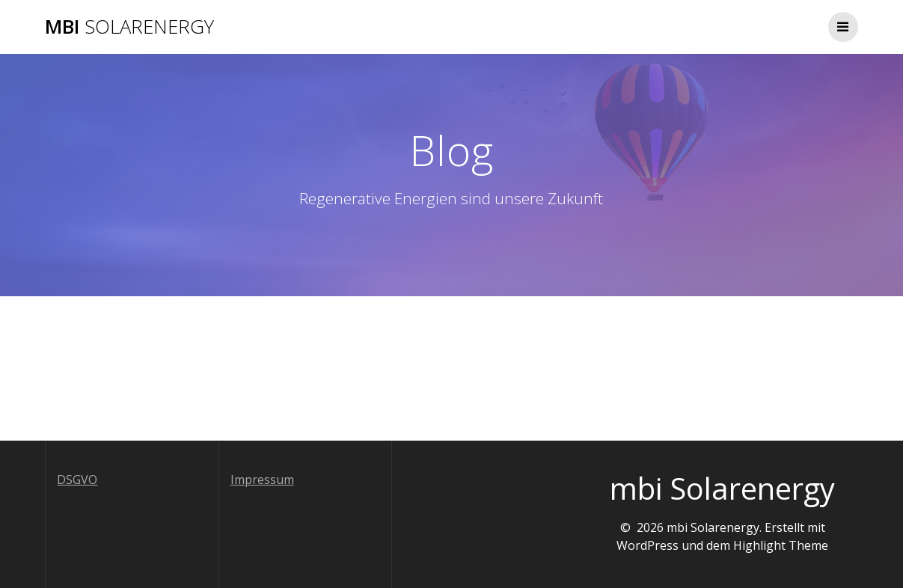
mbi (129, 27)
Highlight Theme (781, 545)
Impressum (262, 480)
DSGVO (77, 480)
